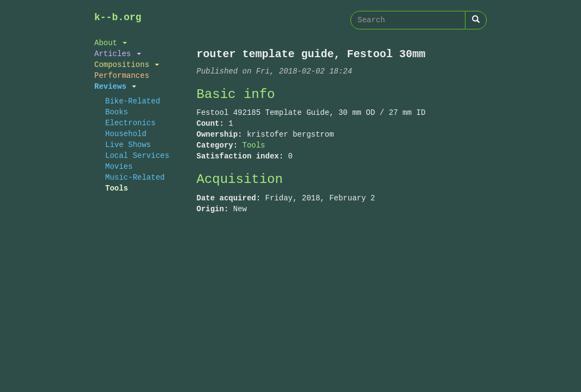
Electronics (130, 123)
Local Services (137, 155)
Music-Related (135, 177)
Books (117, 112)
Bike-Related (133, 101)
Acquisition (240, 179)
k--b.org (118, 17)
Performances (122, 75)
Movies (119, 166)
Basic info (236, 94)
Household (126, 134)
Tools (117, 188)
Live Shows (128, 145)
